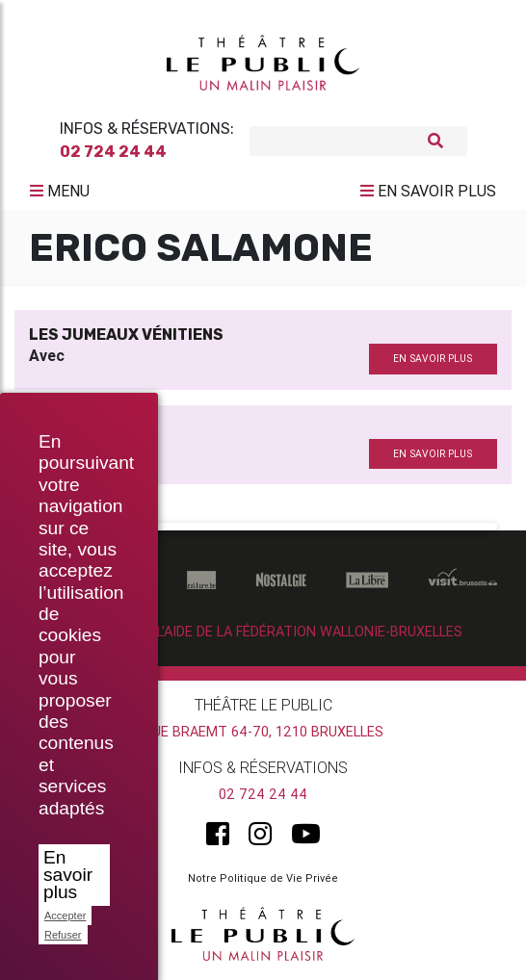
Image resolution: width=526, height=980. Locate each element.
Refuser (63, 935)
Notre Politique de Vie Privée (263, 878)
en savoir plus (433, 359)
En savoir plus (68, 875)
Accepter (65, 916)
